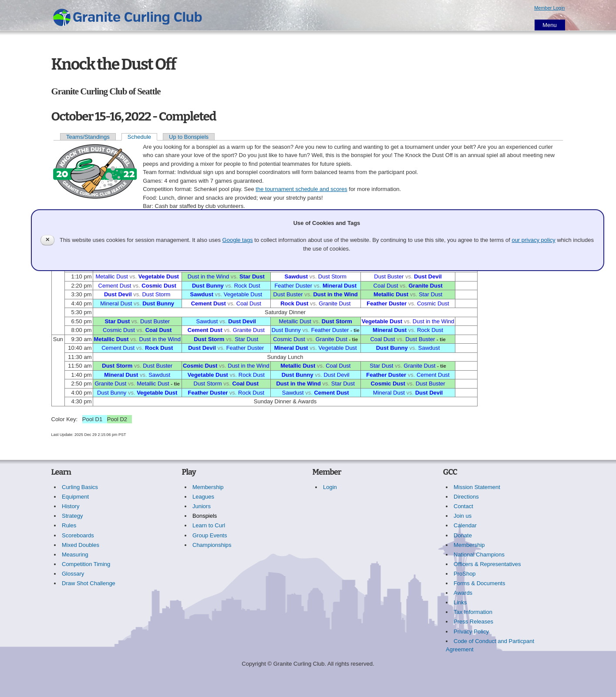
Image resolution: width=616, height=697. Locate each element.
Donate (463, 535)
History (71, 506)
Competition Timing (86, 564)
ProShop (465, 574)
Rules (69, 525)
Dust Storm (332, 276)
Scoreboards (78, 535)
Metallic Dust (111, 276)
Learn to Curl (209, 525)
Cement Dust (115, 286)
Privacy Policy (471, 632)
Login (330, 487)
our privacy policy (533, 240)
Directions (466, 497)
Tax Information (473, 612)
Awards (463, 593)
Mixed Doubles (81, 545)
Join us (463, 516)
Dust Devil (428, 276)
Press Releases (473, 622)
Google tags (238, 240)
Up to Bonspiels (189, 137)
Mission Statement (477, 487)
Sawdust (296, 276)
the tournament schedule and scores (301, 189)
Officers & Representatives (487, 564)
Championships (212, 545)
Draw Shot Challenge (89, 583)
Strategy (72, 516)
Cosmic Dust (159, 286)
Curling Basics (80, 487)
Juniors (202, 506)
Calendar (465, 525)
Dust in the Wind (208, 276)
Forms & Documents (479, 583)
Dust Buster (389, 276)
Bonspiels (205, 516)
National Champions (479, 555)
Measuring (75, 555)
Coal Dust (386, 286)
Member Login (549, 8)
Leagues (203, 497)
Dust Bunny (208, 286)
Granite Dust (425, 286)
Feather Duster (293, 286)
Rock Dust (247, 286)
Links (460, 602)
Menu (550, 25)
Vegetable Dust (159, 276)
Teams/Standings (88, 137)
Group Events (210, 535)
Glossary (73, 574)
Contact (463, 506)
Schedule (139, 137)
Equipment (75, 497)
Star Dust (252, 276)
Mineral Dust (340, 286)
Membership (208, 487)
